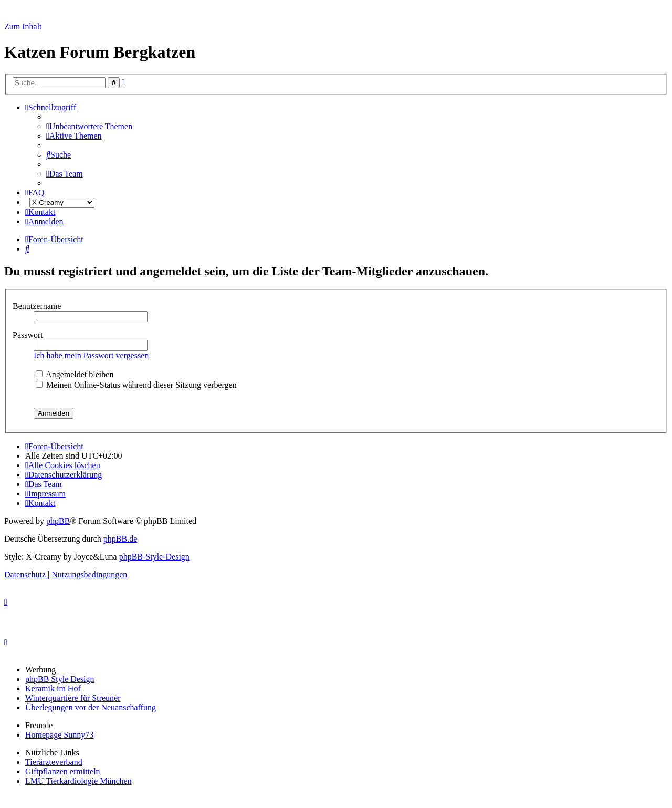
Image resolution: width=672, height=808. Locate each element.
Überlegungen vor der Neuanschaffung (91, 707)
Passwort (29, 335)
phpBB (58, 521)
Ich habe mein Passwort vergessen (91, 355)
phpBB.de (120, 539)
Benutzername (38, 306)
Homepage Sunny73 (59, 735)
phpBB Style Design (60, 679)
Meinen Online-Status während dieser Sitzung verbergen (136, 385)
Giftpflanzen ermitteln (63, 771)
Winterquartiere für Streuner (73, 698)
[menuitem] (89, 126)
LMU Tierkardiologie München (78, 781)
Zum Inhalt (23, 27)
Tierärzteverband (54, 762)
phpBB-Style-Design (154, 557)
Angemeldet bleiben (75, 374)
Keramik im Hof (53, 688)
